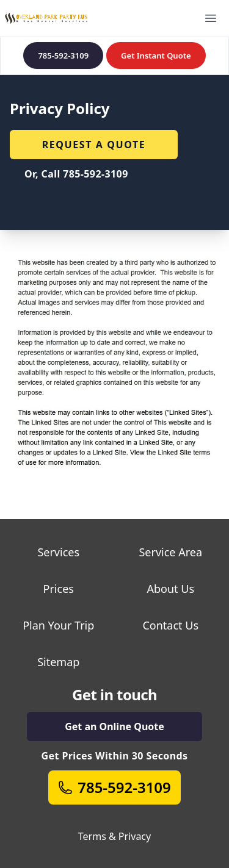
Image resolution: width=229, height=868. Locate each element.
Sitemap (58, 662)
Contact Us (170, 625)
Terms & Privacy (114, 836)
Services (58, 552)
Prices (59, 589)
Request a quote (94, 145)
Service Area (170, 552)
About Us (170, 589)
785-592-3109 (63, 56)
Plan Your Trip (58, 625)
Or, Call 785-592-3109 (76, 174)
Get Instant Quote (156, 56)
